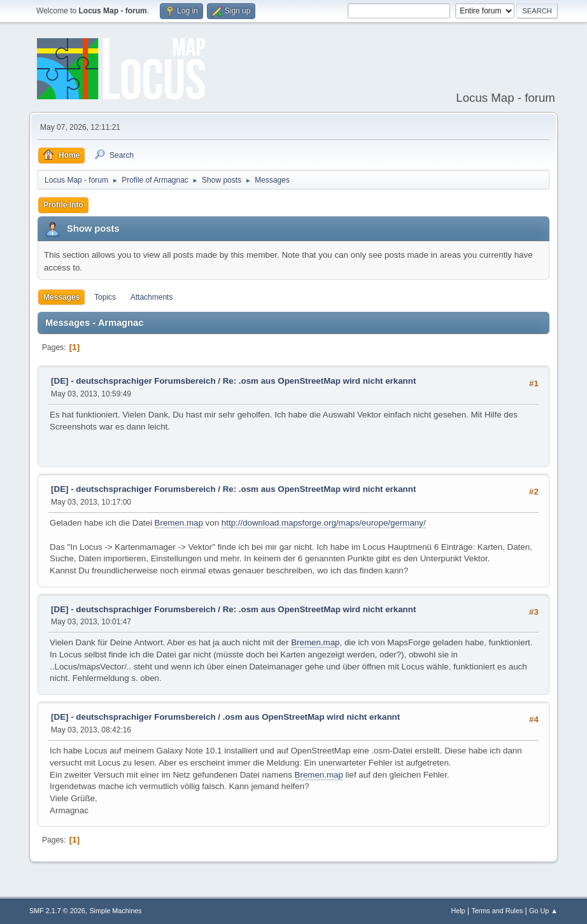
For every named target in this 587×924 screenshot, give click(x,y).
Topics (105, 297)
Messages (61, 297)
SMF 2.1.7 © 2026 (57, 911)
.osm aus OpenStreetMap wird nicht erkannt (311, 717)
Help (458, 911)
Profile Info (63, 205)
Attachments (152, 297)
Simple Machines (115, 911)
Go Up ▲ (543, 911)
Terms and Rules (497, 911)
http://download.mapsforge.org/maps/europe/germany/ (324, 523)
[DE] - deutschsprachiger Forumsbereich (133, 381)
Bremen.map (179, 523)
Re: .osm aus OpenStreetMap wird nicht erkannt (320, 381)
